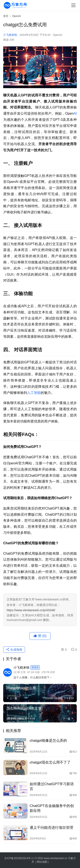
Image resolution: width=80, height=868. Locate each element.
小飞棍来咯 (10, 35)
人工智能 (34, 393)
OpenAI (58, 35)
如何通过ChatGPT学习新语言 (52, 786)
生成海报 (14, 650)
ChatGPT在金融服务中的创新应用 (52, 808)
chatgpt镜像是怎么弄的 (48, 741)
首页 (6, 16)
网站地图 (42, 862)
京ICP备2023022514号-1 (19, 858)
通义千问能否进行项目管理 (51, 828)
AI (75, 113)
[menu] (73, 5)
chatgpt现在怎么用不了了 (50, 762)
